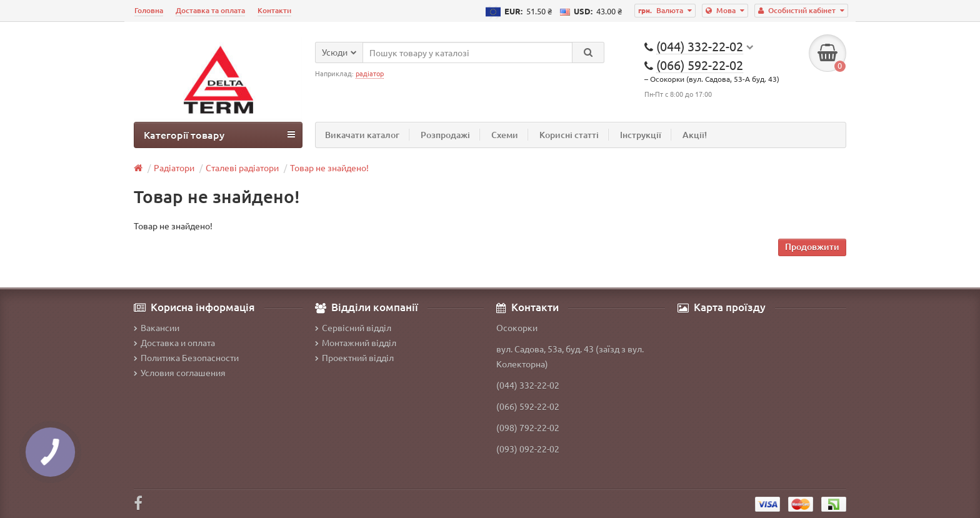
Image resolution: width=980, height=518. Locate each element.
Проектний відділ (354, 357)
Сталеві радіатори (242, 167)
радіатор (370, 73)
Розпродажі (445, 135)
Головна (149, 10)
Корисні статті (569, 135)
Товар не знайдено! (329, 167)
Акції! (695, 135)
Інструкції (641, 135)
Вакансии (157, 327)
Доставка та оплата (210, 10)
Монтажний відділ (356, 342)
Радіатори (174, 167)
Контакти (274, 10)
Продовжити (812, 247)
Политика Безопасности (186, 357)
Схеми (505, 135)
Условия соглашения (180, 372)
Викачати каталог (362, 135)
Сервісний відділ (353, 327)
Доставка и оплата (174, 342)
